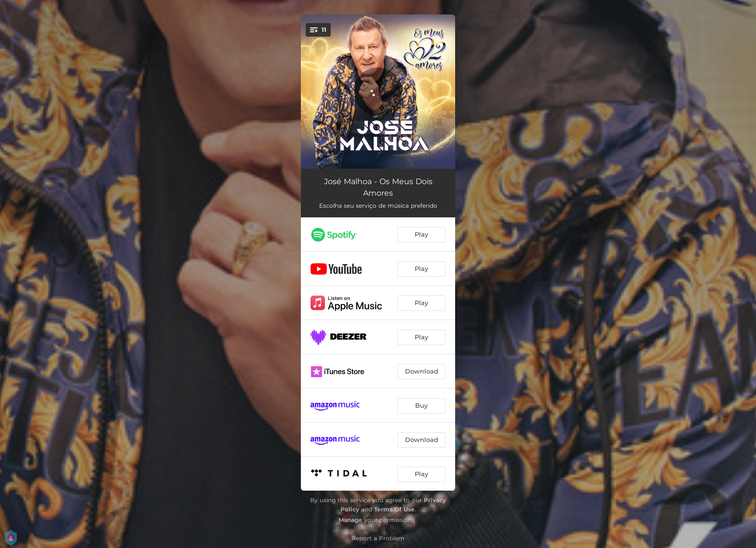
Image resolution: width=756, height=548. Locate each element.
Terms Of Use (394, 509)
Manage (350, 520)
